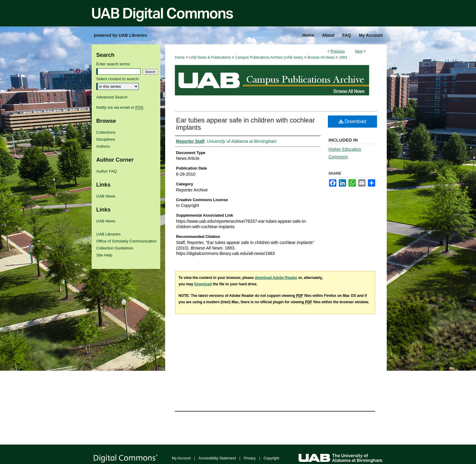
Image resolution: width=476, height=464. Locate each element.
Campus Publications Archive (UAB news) (269, 57)
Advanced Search (112, 97)
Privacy (250, 458)
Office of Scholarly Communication (126, 241)
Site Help (104, 255)
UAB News (106, 196)
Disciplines (106, 139)
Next (359, 51)
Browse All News (321, 57)
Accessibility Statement (217, 458)
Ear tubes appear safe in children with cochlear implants (245, 124)
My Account (181, 458)
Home (180, 57)
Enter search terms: (113, 64)
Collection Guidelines (115, 248)
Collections (106, 132)
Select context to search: (118, 79)
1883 (343, 57)
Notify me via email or (120, 107)
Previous (338, 51)
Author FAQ (107, 171)
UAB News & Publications (210, 57)
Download (353, 121)
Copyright (271, 458)
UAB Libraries (108, 234)
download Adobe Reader (276, 278)
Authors (103, 146)
